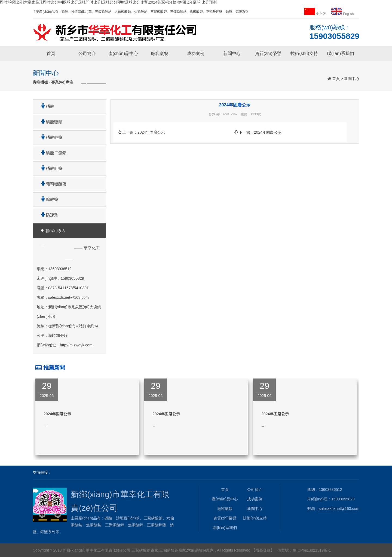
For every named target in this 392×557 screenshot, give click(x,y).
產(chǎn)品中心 (123, 53)
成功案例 (196, 53)
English (343, 14)
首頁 (51, 53)
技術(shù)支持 (304, 53)
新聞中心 (232, 53)
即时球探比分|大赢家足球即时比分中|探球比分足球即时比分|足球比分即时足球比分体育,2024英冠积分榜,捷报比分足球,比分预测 (108, 2)
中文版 (316, 14)
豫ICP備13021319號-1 (312, 550)
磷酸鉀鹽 (50, 168)
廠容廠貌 (160, 53)
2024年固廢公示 (151, 132)
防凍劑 (48, 215)
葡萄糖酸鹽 (52, 184)
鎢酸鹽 (48, 199)
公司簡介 (87, 53)
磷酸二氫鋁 (52, 153)
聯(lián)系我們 (341, 53)
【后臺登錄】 (263, 550)
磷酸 (46, 106)
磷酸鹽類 (50, 122)
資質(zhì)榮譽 (268, 53)
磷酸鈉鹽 (50, 137)
